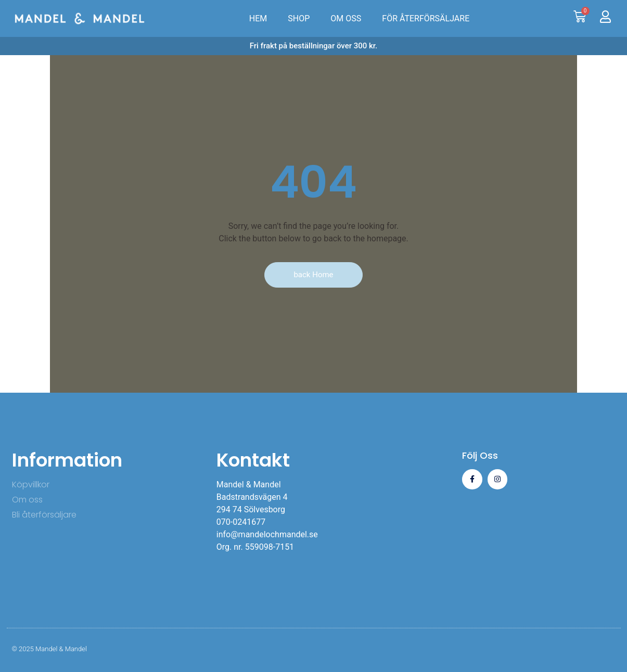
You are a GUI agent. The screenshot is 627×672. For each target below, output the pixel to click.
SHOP (299, 18)
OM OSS (346, 18)
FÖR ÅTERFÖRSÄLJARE (426, 18)
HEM (258, 18)
